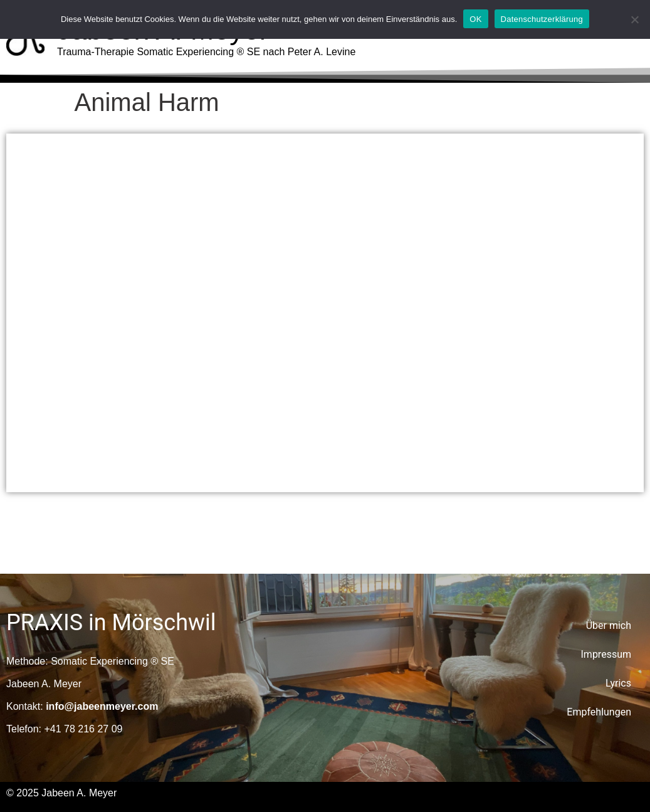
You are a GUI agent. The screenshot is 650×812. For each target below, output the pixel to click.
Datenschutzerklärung (542, 19)
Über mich (609, 625)
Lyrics (618, 683)
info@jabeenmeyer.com (102, 706)
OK (475, 19)
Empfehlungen (599, 712)
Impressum (606, 654)
